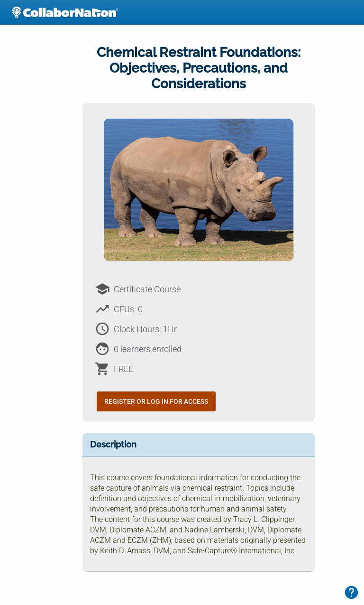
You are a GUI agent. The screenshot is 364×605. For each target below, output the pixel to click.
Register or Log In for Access (156, 401)
